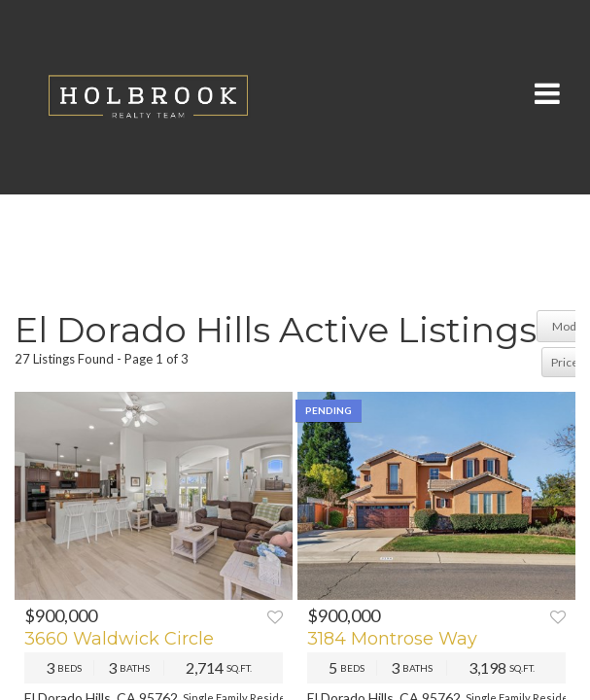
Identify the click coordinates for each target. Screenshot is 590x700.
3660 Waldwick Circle (119, 639)
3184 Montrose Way (392, 639)
